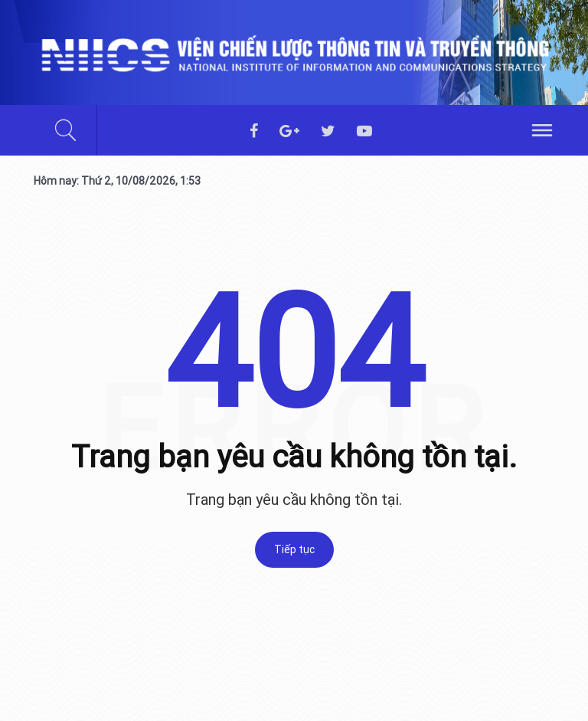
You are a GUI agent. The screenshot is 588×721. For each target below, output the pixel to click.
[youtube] (364, 132)
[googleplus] (289, 132)
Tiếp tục (294, 549)
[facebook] (254, 132)
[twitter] (328, 132)
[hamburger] (542, 129)
